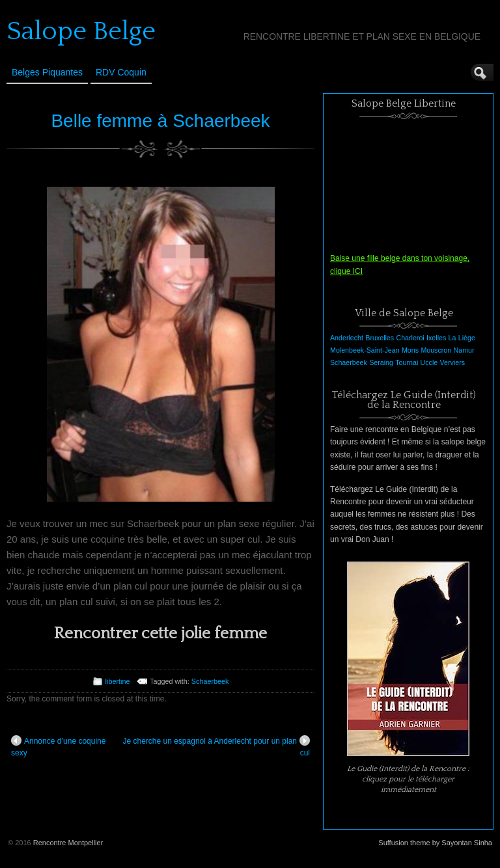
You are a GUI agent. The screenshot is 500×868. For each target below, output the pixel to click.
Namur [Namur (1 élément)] (464, 350)
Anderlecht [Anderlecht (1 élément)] (347, 338)
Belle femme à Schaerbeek (160, 121)
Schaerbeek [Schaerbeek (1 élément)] (349, 362)
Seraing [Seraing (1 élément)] (381, 362)
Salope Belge (81, 31)
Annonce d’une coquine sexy (58, 746)
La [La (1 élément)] (452, 338)
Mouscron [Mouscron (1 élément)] (436, 350)
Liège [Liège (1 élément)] (467, 338)
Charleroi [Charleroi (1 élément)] (410, 338)
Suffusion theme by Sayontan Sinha (435, 843)
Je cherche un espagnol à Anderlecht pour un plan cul (216, 746)
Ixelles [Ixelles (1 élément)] (436, 338)
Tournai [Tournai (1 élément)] (407, 362)
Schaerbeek (210, 681)
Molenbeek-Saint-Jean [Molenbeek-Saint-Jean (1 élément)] (365, 350)
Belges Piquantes (47, 72)
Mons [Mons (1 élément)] (410, 350)
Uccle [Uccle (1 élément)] (429, 362)
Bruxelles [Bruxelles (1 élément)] (380, 338)
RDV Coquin (121, 72)
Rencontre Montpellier (68, 843)
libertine (118, 681)
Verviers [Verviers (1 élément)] (453, 362)
